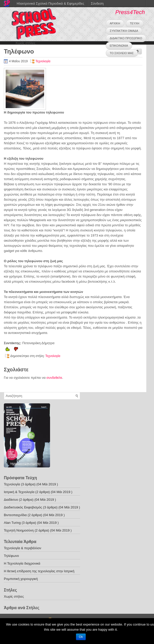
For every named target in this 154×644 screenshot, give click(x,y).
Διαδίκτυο (11, 500)
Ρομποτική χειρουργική (21, 579)
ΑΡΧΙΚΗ (115, 23)
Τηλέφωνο (11, 556)
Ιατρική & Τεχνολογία (19, 492)
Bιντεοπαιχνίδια (15, 515)
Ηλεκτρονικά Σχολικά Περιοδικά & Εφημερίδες (50, 3)
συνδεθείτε (54, 378)
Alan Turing (12, 523)
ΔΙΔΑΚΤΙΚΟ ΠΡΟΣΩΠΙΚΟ (126, 38)
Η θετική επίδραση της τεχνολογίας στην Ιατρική (39, 571)
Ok (81, 637)
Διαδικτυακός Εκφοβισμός (23, 507)
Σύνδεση (97, 3)
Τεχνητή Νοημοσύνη (19, 530)
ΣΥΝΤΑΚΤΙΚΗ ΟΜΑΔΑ (124, 31)
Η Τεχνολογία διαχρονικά (22, 563)
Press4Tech (130, 12)
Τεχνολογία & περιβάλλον (23, 548)
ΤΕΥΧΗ (135, 23)
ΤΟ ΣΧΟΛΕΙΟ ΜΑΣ (122, 53)
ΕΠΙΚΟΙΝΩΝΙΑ (119, 46)
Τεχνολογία (43, 61)
